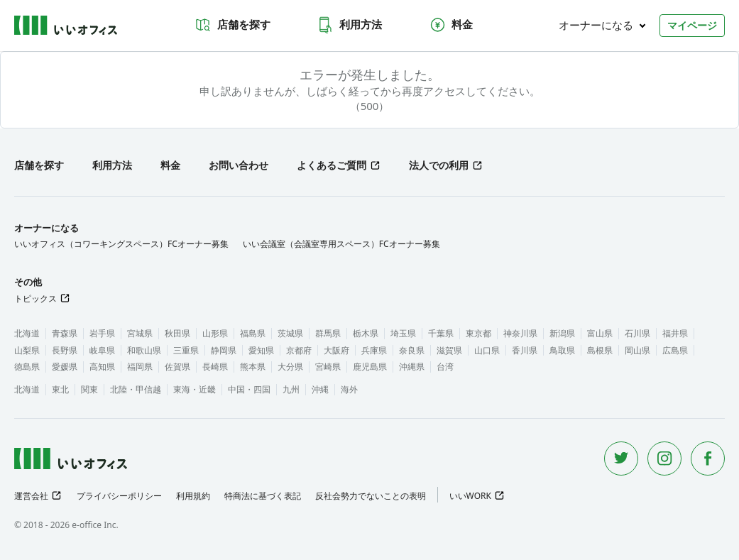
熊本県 (253, 367)
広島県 (675, 350)
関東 (89, 389)
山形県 (215, 333)
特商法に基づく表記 (263, 496)
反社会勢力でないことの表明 (371, 496)
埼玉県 (403, 333)
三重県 (186, 350)
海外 (349, 389)
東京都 (478, 333)
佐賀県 (177, 367)
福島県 (253, 333)
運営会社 (31, 496)
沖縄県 (412, 367)
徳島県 (27, 367)
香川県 (525, 350)
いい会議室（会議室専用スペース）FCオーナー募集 (341, 244)
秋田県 (177, 333)
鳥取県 (562, 350)
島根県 (600, 350)
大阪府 (336, 350)
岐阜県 (102, 350)
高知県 (102, 367)
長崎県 (215, 367)
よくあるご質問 (332, 165)
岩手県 (102, 333)
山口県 (487, 350)
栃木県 (366, 333)
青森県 (65, 333)
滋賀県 (449, 350)
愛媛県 (65, 367)
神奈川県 (520, 333)
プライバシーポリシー (119, 496)
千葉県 (441, 333)
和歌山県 (144, 350)
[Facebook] (708, 459)
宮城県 (140, 333)
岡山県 (637, 350)
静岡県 (224, 350)
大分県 (290, 367)
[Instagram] (664, 459)
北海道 (27, 333)
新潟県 (562, 333)
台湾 (445, 367)
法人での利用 (439, 165)
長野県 (65, 350)
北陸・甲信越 (136, 389)
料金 (451, 25)
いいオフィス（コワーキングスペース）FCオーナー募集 (121, 244)
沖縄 (320, 389)
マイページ (692, 25)
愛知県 (261, 350)
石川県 (637, 333)
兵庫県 (374, 350)
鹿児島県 (370, 367)
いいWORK (470, 496)
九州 (291, 389)
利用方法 (349, 25)
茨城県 (290, 333)
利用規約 (193, 496)
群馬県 (328, 333)
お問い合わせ (239, 165)
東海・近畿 (195, 389)
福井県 (675, 333)
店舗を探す (232, 25)
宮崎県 (328, 367)
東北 (60, 389)
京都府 (299, 350)
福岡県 (140, 367)
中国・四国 (249, 389)
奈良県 (412, 350)
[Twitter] (621, 459)
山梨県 (27, 350)
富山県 (600, 333)
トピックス (35, 298)
